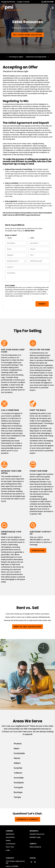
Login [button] (8, 781)
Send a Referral (35, 778)
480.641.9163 (20, 215)
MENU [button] (53, 8)
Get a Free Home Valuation (28, 35)
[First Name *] (16, 243)
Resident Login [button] (35, 768)
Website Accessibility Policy (40, 843)
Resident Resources (37, 765)
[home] (12, 8)
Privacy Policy (39, 832)
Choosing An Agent (16, 57)
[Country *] (27, 267)
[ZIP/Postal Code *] (39, 261)
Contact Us (38, 550)
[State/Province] (16, 261)
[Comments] (27, 276)
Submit (28, 304)
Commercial (10, 775)
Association (10, 768)
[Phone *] (39, 249)
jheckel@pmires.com (14, 804)
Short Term (10, 778)
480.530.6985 (49, 2)
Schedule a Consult (27, 750)
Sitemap (30, 832)
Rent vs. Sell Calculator (27, 626)
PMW (23, 832)
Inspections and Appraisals (36, 57)
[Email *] (16, 249)
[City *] (39, 255)
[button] (31, 793)
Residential (10, 765)
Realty (8, 772)
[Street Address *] (16, 255)
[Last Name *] (39, 243)
